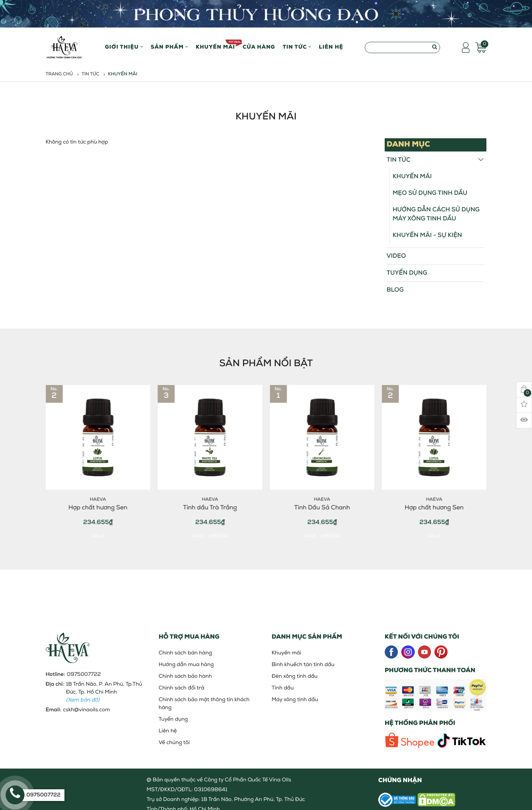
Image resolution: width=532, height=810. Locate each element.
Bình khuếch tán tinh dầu (303, 665)
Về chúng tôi (174, 743)
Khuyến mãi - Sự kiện (427, 235)
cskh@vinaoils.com (86, 710)
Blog (395, 290)
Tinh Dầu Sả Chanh (325, 508)
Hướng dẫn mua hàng (186, 665)
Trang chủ (59, 74)
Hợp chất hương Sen (101, 508)
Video (396, 256)
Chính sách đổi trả (181, 688)
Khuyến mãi (215, 45)
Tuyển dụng (407, 273)
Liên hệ (331, 47)
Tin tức (91, 74)
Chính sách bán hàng (185, 653)
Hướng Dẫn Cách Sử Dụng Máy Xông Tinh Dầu (436, 214)
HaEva (101, 500)
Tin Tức (297, 47)
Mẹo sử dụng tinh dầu (430, 193)
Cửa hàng (259, 47)
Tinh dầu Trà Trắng (213, 508)
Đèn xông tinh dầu (295, 676)
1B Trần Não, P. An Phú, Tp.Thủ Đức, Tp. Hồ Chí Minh (104, 692)
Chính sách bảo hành (185, 676)
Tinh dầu (283, 688)
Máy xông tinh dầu (295, 700)
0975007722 (84, 675)
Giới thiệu (124, 47)
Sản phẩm (169, 47)
